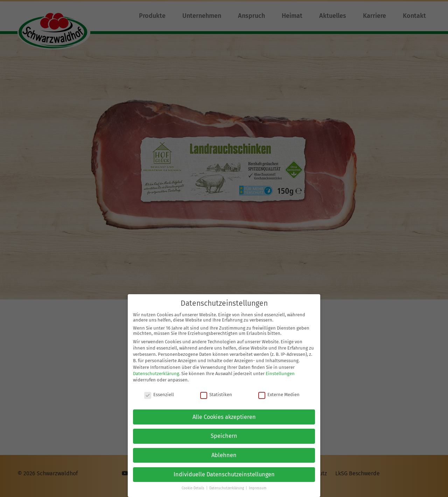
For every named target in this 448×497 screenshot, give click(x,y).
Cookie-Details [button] (194, 484)
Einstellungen (280, 369)
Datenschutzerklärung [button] (227, 484)
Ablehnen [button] (224, 451)
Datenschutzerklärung (156, 369)
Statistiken (216, 390)
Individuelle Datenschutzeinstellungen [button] (224, 470)
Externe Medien (279, 390)
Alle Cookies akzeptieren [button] (224, 413)
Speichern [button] (224, 432)
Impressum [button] (258, 484)
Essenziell (159, 390)
